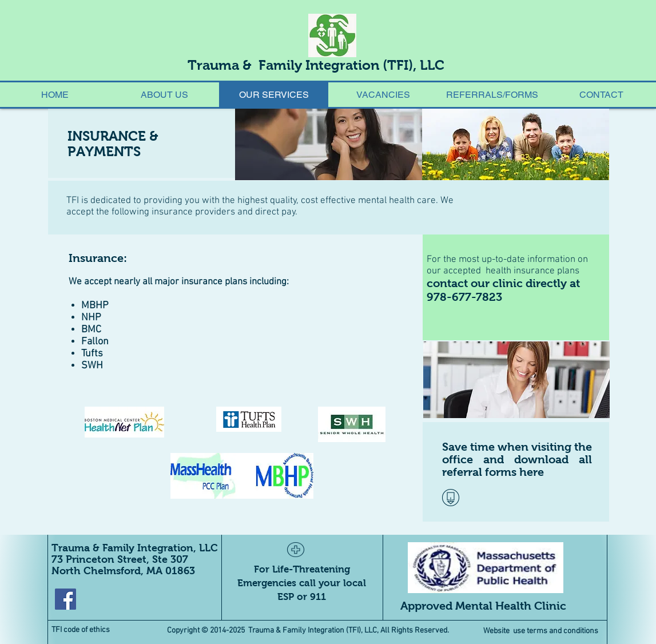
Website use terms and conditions (542, 631)
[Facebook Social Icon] (65, 599)
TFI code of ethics (81, 630)
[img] (329, 144)
